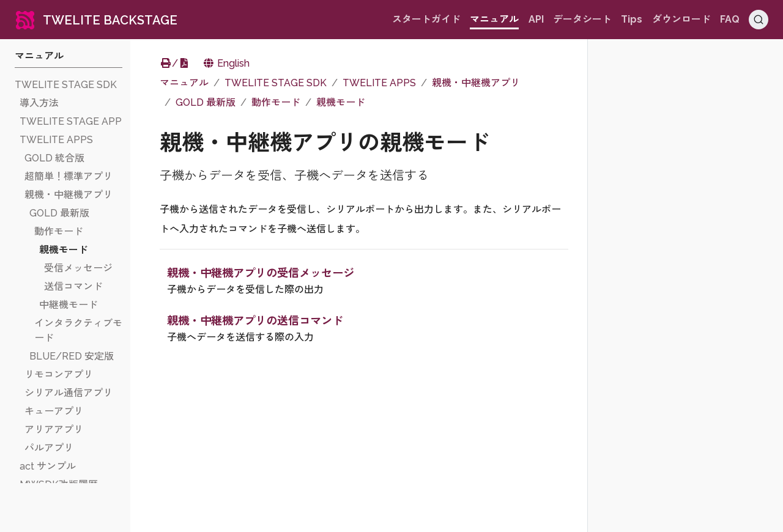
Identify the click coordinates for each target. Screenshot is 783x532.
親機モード (341, 102)
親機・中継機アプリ (476, 83)
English (226, 63)
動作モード (276, 102)
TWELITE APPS (379, 83)
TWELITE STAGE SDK (276, 83)
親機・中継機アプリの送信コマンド (255, 321)
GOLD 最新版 (206, 102)
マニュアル (184, 83)
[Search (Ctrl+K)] (759, 20)
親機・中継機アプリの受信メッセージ (261, 273)
